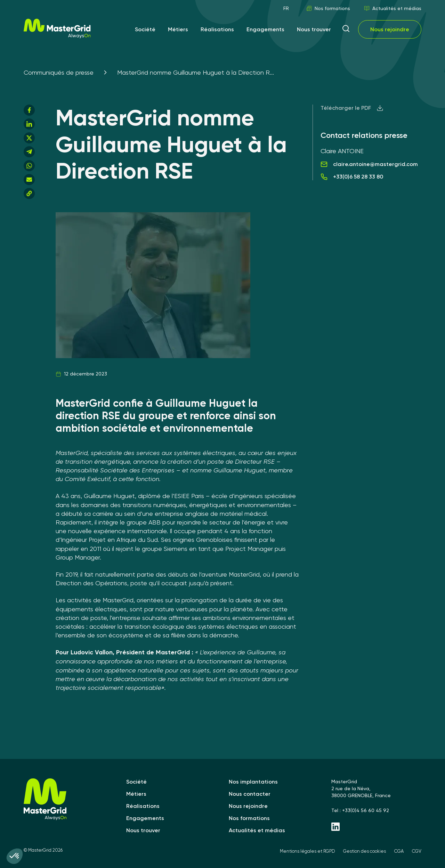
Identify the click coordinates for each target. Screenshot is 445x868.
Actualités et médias (393, 8)
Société (145, 29)
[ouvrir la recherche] (346, 29)
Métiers (178, 29)
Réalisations (217, 29)
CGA (399, 851)
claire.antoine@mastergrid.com (369, 164)
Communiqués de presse (59, 72)
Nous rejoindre (390, 29)
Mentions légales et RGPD (307, 851)
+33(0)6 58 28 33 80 (352, 177)
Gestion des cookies (365, 851)
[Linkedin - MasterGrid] (376, 827)
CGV (417, 851)
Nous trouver (314, 29)
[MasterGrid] (57, 36)
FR (286, 8)
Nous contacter (250, 794)
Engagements (265, 29)
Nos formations (328, 8)
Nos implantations (253, 782)
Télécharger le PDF (352, 108)
